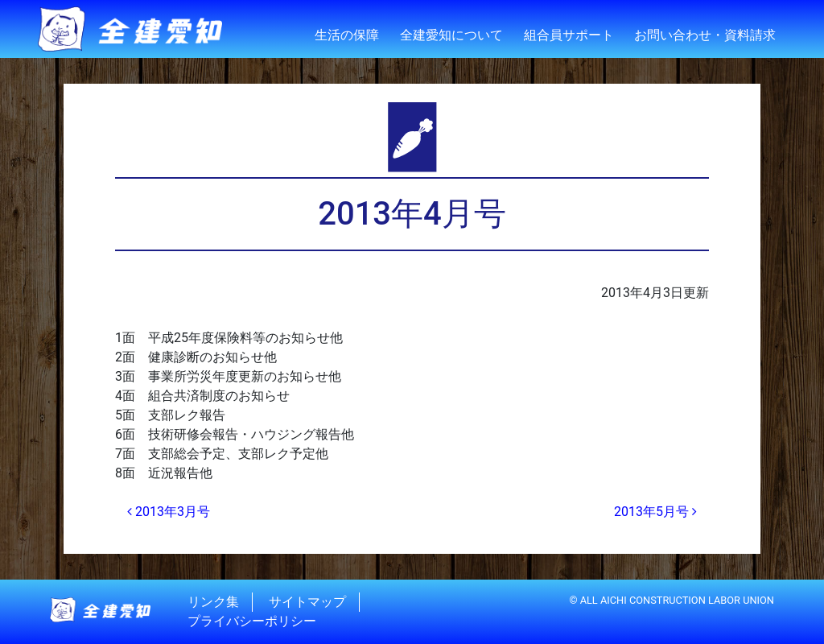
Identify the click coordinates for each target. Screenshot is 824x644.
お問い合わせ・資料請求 (705, 35)
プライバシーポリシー (252, 621)
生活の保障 (347, 35)
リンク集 (213, 602)
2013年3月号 (169, 512)
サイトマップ (307, 602)
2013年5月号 (655, 512)
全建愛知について (451, 35)
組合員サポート (569, 35)
